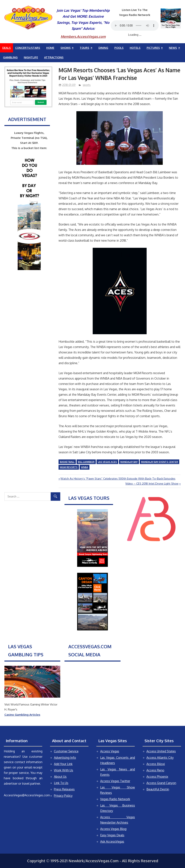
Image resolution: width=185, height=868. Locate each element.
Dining (103, 48)
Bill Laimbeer (86, 462)
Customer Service (66, 751)
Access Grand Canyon (161, 783)
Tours (84, 48)
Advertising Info (65, 758)
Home (50, 48)
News (173, 48)
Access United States (161, 751)
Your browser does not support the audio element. (135, 26)
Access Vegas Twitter (115, 781)
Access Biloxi (156, 764)
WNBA (85, 467)
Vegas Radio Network (115, 799)
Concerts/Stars (28, 48)
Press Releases (64, 789)
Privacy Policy (63, 796)
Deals (7, 48)
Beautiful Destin (158, 789)
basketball (67, 462)
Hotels (135, 48)
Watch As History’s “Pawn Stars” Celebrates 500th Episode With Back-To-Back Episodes (118, 479)
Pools (119, 48)
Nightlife (31, 57)
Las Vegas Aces (107, 462)
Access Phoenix (157, 777)
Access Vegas (110, 751)
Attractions (54, 57)
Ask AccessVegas (112, 841)
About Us (60, 777)
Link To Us (61, 783)
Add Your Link (63, 764)
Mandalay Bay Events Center (159, 462)
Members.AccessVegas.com (83, 36)
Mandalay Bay (129, 462)
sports (87, 85)
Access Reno (155, 770)
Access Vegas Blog (113, 829)
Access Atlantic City (160, 758)
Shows (66, 48)
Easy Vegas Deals (112, 835)
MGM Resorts (69, 467)
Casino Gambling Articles (22, 715)
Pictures (153, 48)
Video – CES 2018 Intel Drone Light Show (152, 484)
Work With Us (64, 770)
